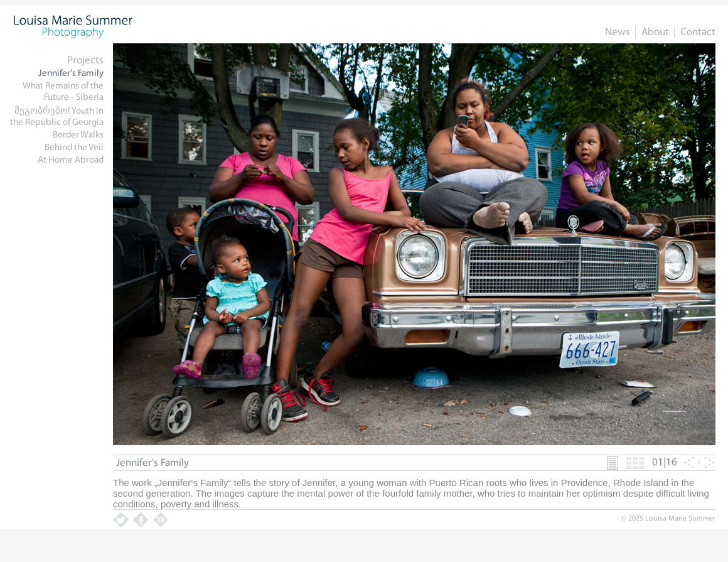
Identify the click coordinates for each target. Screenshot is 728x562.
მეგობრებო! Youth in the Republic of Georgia (57, 117)
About (655, 32)
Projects (85, 61)
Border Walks (78, 135)
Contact (698, 32)
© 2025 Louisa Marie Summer (668, 519)
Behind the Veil (74, 148)
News (618, 32)
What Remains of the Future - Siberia (63, 92)
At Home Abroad (71, 160)
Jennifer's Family (71, 74)
